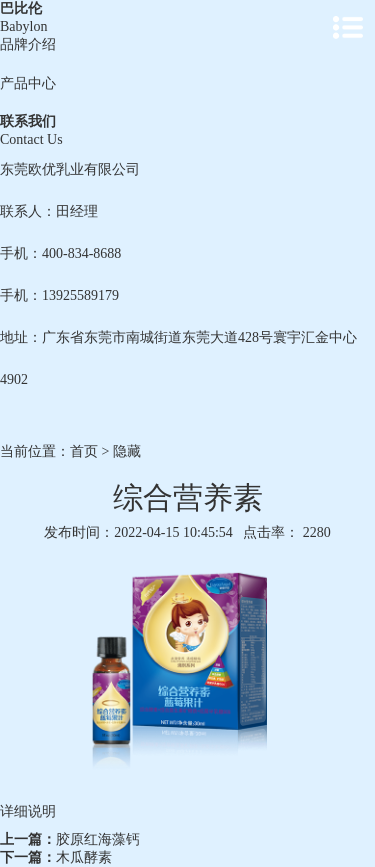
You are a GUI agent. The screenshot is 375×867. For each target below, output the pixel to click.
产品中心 (28, 83)
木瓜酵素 (84, 857)
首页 (84, 451)
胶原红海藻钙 (98, 839)
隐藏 (127, 451)
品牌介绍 (28, 44)
